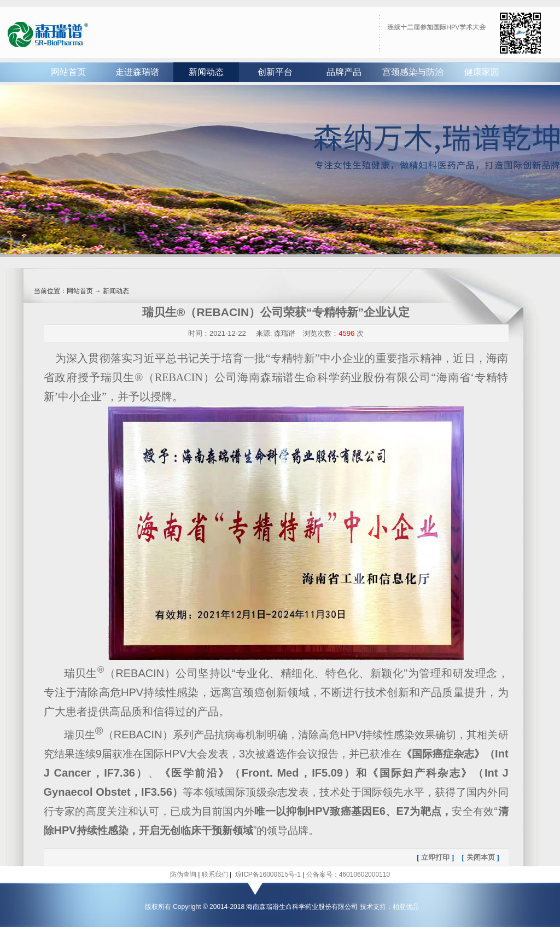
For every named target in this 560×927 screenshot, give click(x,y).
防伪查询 (183, 874)
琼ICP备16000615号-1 (267, 874)
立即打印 (435, 857)
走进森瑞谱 (137, 72)
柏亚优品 (406, 907)
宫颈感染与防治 (413, 72)
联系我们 (215, 874)
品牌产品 (344, 72)
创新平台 (275, 72)
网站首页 (68, 72)
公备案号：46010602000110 (348, 874)
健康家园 (482, 72)
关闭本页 (481, 857)
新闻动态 (206, 72)
